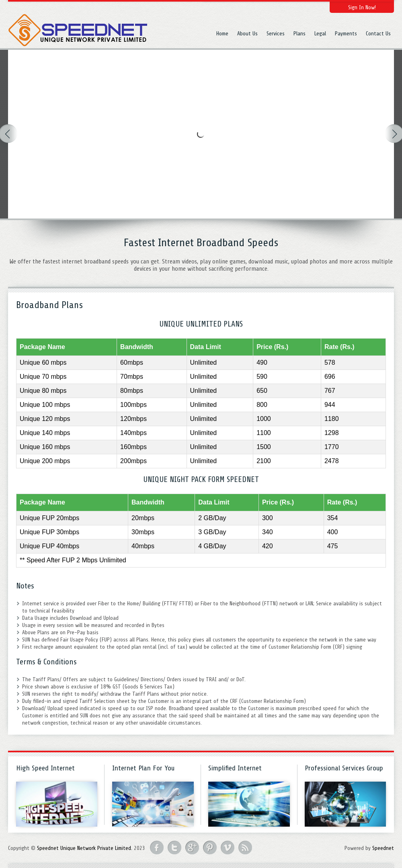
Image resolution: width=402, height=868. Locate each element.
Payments (346, 34)
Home (222, 34)
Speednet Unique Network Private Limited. (85, 848)
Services (276, 34)
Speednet (383, 848)
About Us (247, 34)
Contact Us (378, 34)
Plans (299, 34)
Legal (320, 34)
